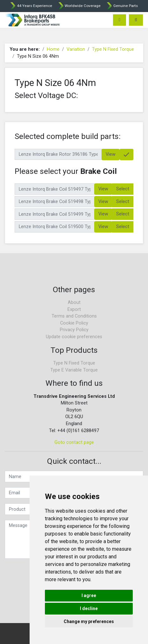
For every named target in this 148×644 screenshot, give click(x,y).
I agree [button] (89, 595)
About (74, 302)
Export (74, 309)
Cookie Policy (74, 323)
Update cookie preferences (74, 337)
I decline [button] (89, 608)
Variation (76, 49)
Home (53, 49)
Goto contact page (74, 442)
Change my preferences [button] (89, 621)
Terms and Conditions (74, 316)
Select (123, 189)
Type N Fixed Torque (113, 49)
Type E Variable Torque (74, 370)
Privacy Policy (74, 330)
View (111, 154)
